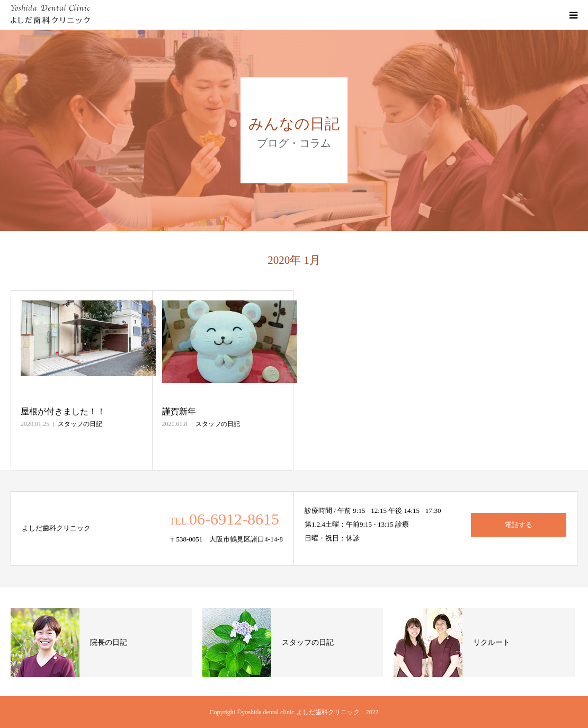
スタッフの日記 (80, 424)
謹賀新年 (179, 411)
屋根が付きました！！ (63, 411)
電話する (519, 525)
